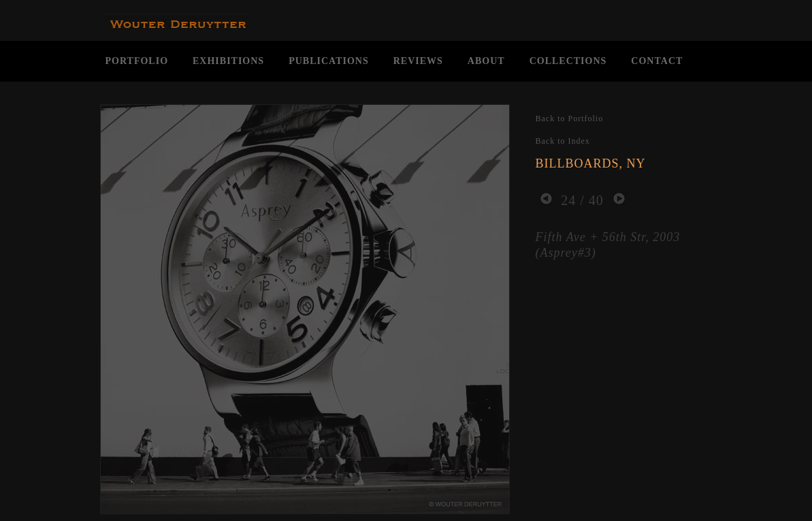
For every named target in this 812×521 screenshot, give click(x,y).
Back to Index (563, 141)
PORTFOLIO (137, 61)
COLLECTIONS (568, 61)
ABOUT (486, 61)
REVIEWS (418, 61)
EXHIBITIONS (228, 61)
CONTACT (657, 61)
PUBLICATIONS (329, 61)
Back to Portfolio (570, 119)
